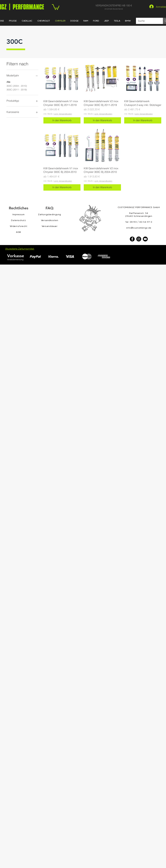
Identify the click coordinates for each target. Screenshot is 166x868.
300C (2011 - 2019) (17, 89)
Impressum (18, 214)
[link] (56, 7)
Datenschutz (18, 220)
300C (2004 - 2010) (17, 86)
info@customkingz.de (139, 228)
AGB (19, 232)
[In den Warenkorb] (62, 120)
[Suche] (147, 21)
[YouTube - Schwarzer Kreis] (145, 239)
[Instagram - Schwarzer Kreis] (139, 239)
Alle (8, 82)
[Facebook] (132, 239)
